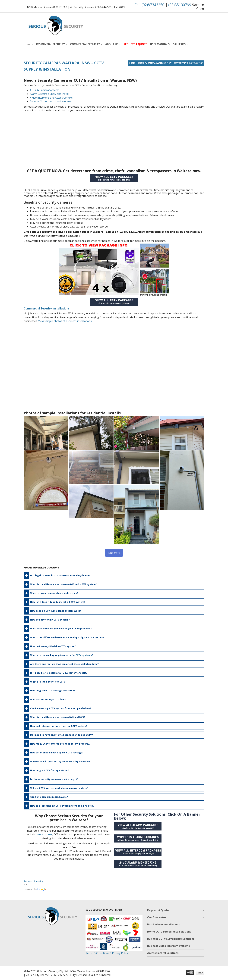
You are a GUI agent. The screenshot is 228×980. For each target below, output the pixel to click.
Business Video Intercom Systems (168, 946)
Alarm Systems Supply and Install (50, 94)
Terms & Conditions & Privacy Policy (107, 953)
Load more (114, 553)
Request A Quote (158, 910)
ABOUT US (113, 44)
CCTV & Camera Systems (45, 90)
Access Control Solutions (163, 953)
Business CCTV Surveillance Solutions (171, 939)
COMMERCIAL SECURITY (86, 44)
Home (29, 44)
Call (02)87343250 (149, 5)
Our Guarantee (157, 917)
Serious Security (33, 881)
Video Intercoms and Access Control (51, 98)
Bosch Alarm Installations (163, 924)
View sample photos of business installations (65, 321)
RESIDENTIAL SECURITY (52, 44)
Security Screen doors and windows (51, 101)
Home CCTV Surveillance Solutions (169, 932)
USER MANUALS (160, 44)
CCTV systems (84, 655)
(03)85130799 (180, 5)
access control (44, 834)
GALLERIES (180, 44)
